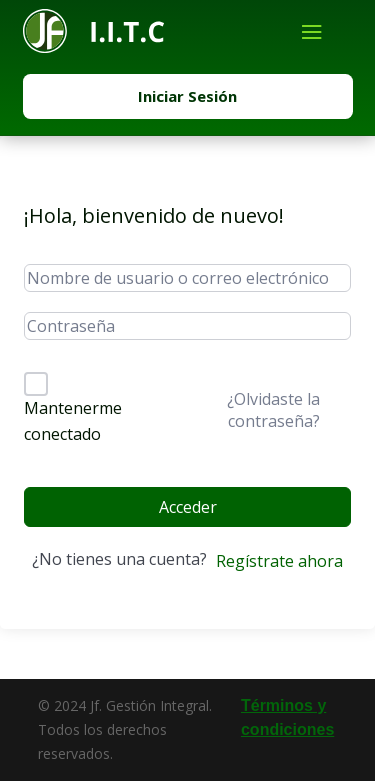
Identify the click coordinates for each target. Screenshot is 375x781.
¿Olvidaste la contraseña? (273, 410)
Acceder (188, 507)
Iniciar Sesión (187, 96)
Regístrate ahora (279, 561)
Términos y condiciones (287, 717)
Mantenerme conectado (73, 421)
